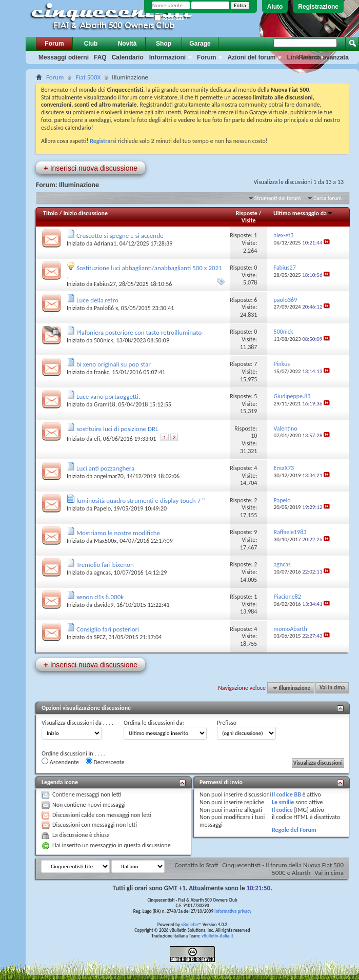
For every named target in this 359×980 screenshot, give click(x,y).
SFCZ (100, 637)
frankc (102, 372)
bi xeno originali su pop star (114, 364)
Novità (127, 44)
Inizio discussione (85, 213)
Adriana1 (105, 243)
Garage (200, 44)
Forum (54, 44)
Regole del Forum (294, 830)
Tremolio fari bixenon (105, 565)
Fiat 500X (88, 77)
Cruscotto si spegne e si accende (120, 236)
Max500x (105, 541)
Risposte (247, 213)
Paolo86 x (106, 308)
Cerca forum (327, 198)
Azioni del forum (251, 57)
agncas (102, 573)
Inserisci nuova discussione (91, 168)
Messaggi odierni (64, 57)
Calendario (128, 57)
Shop (164, 44)
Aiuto (275, 7)
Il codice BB (286, 794)
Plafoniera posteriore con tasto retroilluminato (139, 332)
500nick (104, 340)
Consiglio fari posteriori (108, 629)
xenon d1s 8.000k (100, 597)
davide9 (104, 605)
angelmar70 (109, 476)
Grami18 (105, 404)
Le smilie (283, 802)
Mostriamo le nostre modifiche (118, 533)
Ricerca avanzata (324, 57)
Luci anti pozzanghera (105, 468)
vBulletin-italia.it (217, 936)
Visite (249, 220)
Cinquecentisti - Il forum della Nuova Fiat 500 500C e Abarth (283, 869)
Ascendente (60, 762)
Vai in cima (332, 688)
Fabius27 (105, 284)
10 (254, 436)
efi (97, 439)
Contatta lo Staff (197, 865)
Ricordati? (171, 18)
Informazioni (167, 57)
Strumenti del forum (278, 198)
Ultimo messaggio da (303, 213)
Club (91, 44)
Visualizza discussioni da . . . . (77, 723)
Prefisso (227, 723)
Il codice (282, 810)
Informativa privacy (233, 911)
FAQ (100, 57)
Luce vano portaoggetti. (108, 396)
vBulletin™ (191, 924)
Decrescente (105, 762)
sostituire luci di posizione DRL (117, 429)
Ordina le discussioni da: (154, 723)
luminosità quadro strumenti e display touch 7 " (141, 501)
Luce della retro (97, 300)
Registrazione (318, 7)
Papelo (102, 508)
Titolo (51, 213)
